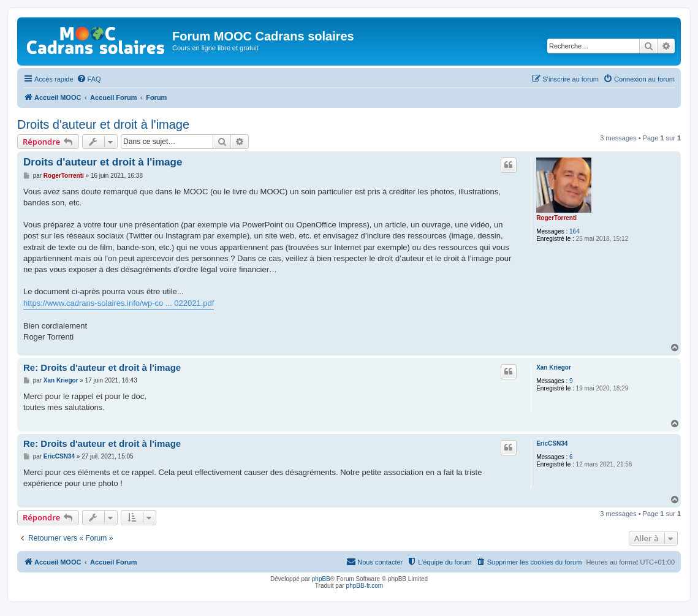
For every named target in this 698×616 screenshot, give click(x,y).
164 (575, 231)
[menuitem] (89, 79)
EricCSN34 (552, 443)
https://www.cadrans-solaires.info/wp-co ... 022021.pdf (119, 303)
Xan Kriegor (554, 367)
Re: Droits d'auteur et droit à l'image (102, 367)
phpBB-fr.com (365, 586)
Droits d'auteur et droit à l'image (103, 124)
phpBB (321, 579)
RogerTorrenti (556, 218)
